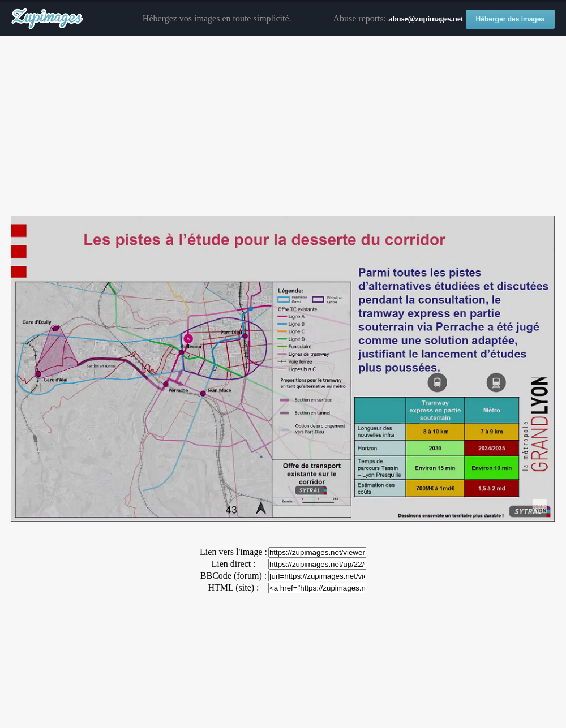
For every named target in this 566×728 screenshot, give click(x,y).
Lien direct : (233, 564)
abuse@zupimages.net (426, 19)
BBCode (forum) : (233, 576)
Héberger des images (510, 19)
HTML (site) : (233, 587)
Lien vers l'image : (233, 552)
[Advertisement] (283, 126)
